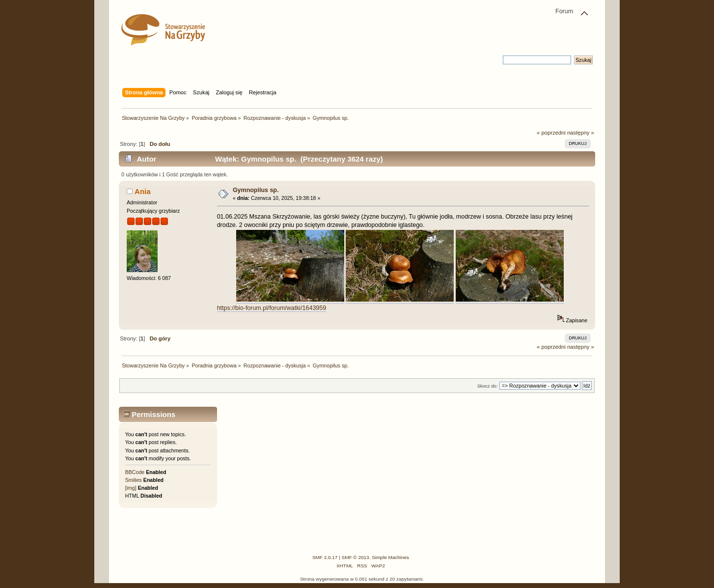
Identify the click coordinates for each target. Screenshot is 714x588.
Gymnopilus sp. (256, 190)
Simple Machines (390, 557)
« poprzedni (551, 133)
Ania (142, 191)
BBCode (135, 472)
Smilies (134, 480)
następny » (581, 133)
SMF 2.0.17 (325, 557)
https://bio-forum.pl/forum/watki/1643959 (272, 308)
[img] (131, 488)
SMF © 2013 (356, 557)
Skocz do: (488, 386)
